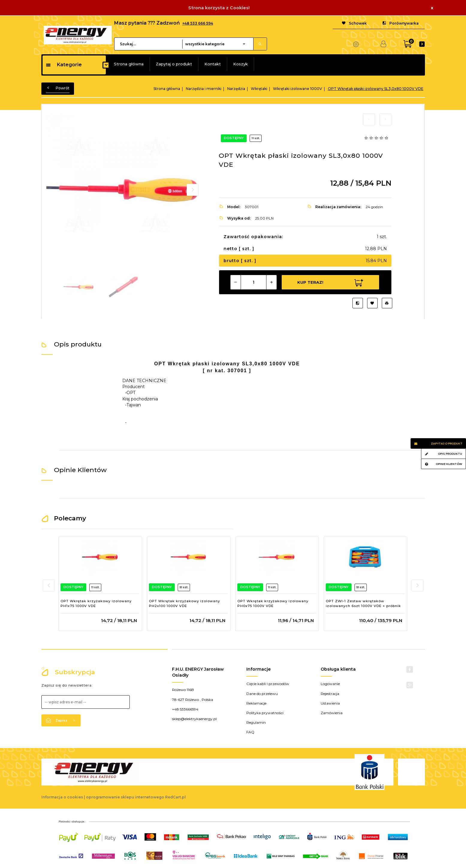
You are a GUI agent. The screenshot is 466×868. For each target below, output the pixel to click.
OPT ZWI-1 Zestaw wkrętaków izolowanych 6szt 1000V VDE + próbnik (363, 603)
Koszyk (240, 64)
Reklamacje (256, 703)
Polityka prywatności (265, 713)
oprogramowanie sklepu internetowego (125, 797)
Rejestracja (330, 694)
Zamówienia (332, 713)
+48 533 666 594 (198, 23)
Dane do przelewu (262, 694)
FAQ (250, 732)
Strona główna (129, 64)
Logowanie (330, 684)
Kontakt (213, 64)
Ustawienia (330, 703)
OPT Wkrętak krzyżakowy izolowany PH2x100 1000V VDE (184, 603)
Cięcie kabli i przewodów (268, 684)
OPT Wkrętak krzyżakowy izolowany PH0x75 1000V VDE (273, 603)
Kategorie (64, 65)
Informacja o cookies (62, 797)
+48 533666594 (185, 709)
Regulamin (256, 722)
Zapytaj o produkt (174, 64)
